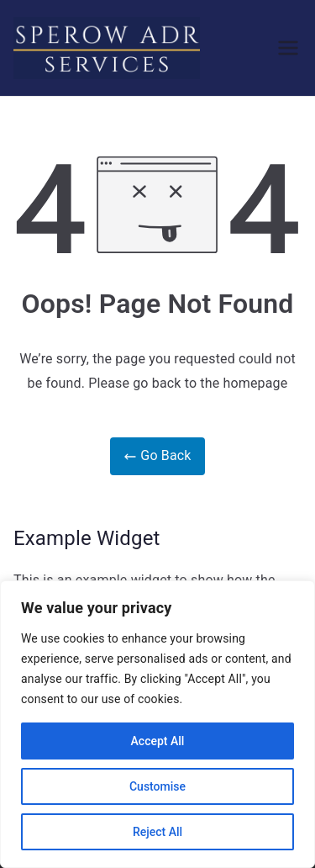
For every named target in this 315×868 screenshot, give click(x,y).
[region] (157, 724)
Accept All (158, 741)
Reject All (157, 832)
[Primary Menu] (288, 48)
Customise (157, 786)
